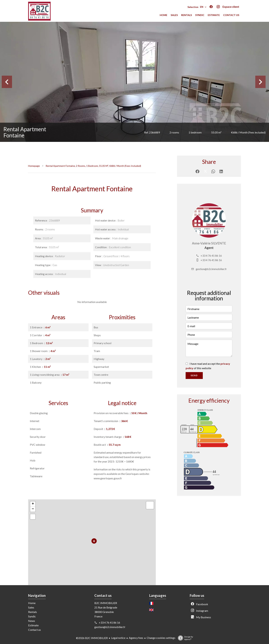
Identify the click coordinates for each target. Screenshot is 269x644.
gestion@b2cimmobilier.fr (211, 269)
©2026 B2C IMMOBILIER (92, 638)
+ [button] (33, 504)
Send (194, 376)
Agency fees (136, 638)
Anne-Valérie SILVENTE (209, 243)
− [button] (33, 509)
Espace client (231, 7)
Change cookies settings (161, 638)
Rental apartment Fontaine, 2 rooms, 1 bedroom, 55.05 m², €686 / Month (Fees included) (93, 166)
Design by (185, 638)
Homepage (34, 166)
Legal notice (118, 638)
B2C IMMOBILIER (106, 603)
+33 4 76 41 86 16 (211, 256)
